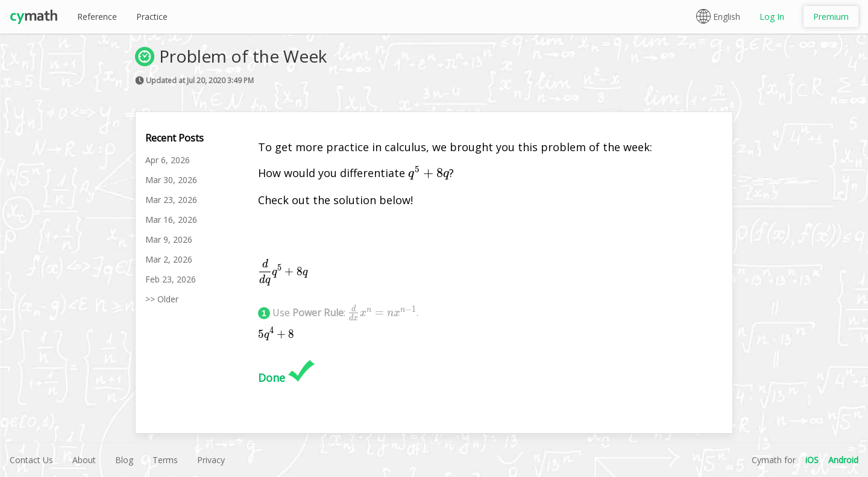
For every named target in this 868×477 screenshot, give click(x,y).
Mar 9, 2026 (169, 239)
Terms (165, 460)
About (84, 460)
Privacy (211, 460)
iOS (812, 460)
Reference (97, 17)
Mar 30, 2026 (171, 180)
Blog (124, 460)
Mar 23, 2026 (171, 200)
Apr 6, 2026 (168, 160)
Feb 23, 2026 (171, 279)
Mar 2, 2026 (169, 259)
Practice (152, 17)
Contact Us (31, 460)
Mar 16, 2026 (171, 220)
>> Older (162, 299)
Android (843, 460)
